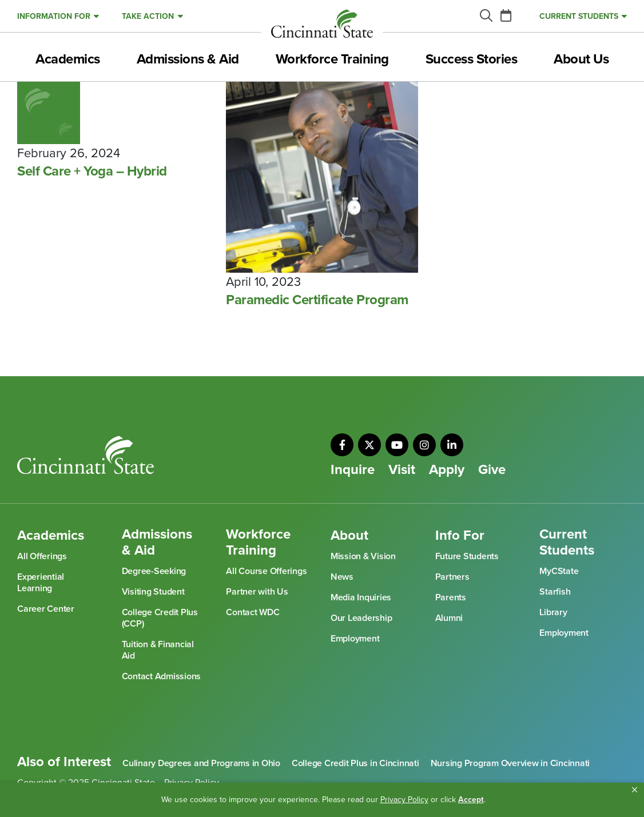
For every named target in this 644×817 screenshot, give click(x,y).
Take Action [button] (148, 16)
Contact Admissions (162, 676)
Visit (402, 470)
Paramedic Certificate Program (317, 300)
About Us (581, 59)
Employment (355, 639)
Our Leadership (361, 618)
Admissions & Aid (188, 59)
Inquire (353, 470)
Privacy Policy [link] (404, 800)
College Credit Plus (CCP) (160, 618)
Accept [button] (471, 800)
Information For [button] (54, 16)
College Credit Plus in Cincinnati (355, 763)
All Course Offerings (266, 571)
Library (553, 612)
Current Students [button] (579, 16)
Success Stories (472, 59)
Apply (447, 470)
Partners (452, 577)
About (349, 536)
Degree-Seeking (154, 571)
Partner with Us (257, 592)
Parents (451, 597)
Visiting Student (153, 592)
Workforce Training (332, 59)
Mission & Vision (363, 556)
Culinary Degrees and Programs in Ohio (201, 763)
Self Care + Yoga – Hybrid (92, 172)
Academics (68, 59)
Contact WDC (253, 612)
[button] (635, 790)
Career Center (46, 609)
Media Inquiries (361, 597)
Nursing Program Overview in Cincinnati (510, 763)
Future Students (467, 556)
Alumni (449, 618)
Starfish (555, 592)
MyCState (559, 571)
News (342, 577)
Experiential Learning (41, 583)
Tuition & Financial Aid (158, 650)
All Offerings (42, 556)
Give (492, 470)
